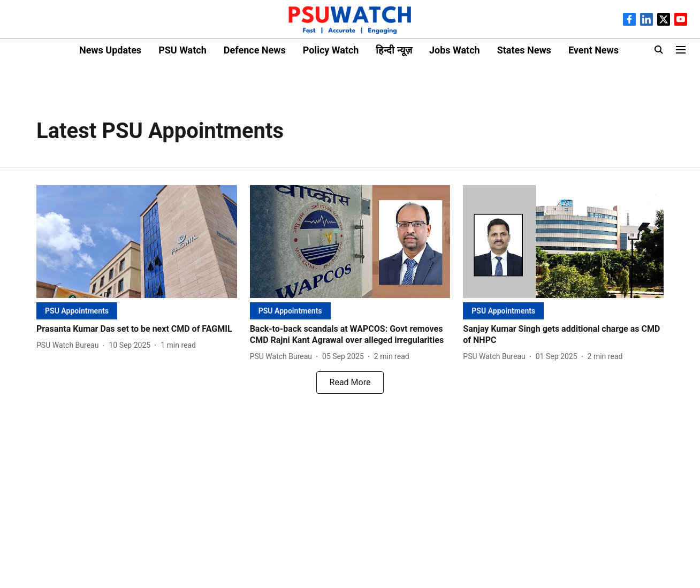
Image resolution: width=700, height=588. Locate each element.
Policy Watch (331, 50)
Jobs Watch (455, 50)
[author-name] (70, 345)
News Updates (110, 50)
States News (524, 50)
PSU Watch (182, 50)
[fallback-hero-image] (137, 242)
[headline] (137, 329)
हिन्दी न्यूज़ (394, 50)
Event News (594, 50)
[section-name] (77, 311)
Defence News (255, 50)
